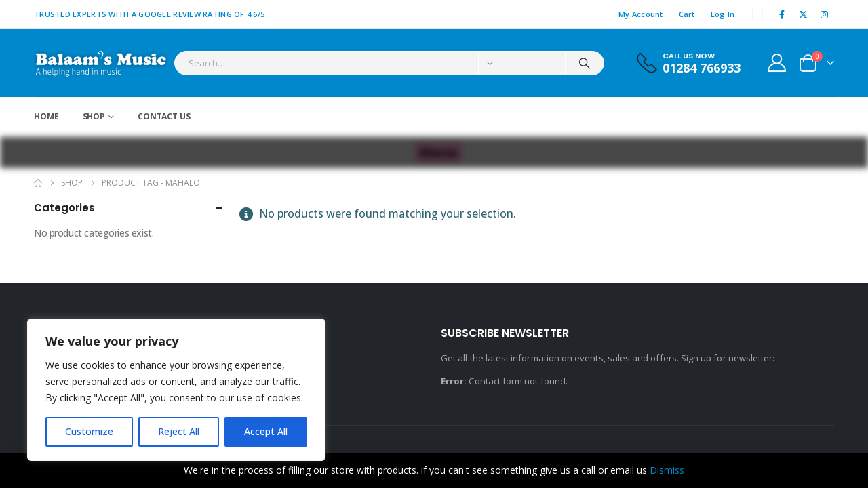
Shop (94, 116)
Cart (687, 14)
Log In (723, 14)
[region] (176, 390)
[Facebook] (782, 14)
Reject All (179, 431)
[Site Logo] (101, 63)
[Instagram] (825, 14)
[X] (804, 14)
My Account (641, 14)
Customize (89, 431)
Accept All (266, 431)
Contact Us (164, 116)
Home (46, 116)
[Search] (585, 63)
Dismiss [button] (667, 470)
